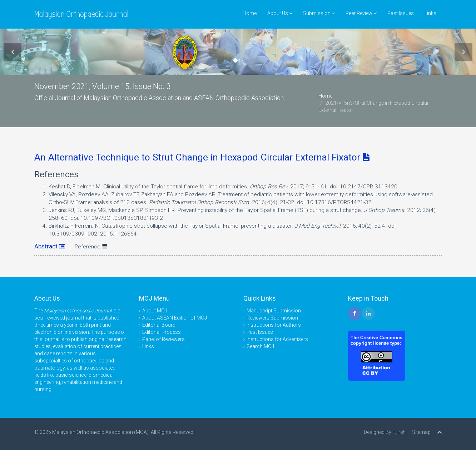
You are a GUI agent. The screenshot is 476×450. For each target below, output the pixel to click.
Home (250, 13)
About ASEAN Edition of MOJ (175, 318)
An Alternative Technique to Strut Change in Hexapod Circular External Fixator (202, 157)
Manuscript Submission (274, 311)
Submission (319, 13)
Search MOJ (260, 346)
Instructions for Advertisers (277, 339)
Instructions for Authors (274, 325)
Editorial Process (162, 332)
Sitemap (421, 432)
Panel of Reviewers (163, 339)
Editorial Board (159, 325)
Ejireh (400, 432)
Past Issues (401, 13)
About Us (280, 13)
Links (430, 13)
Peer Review (361, 13)
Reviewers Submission (272, 318)
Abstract (50, 246)
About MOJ (155, 311)
